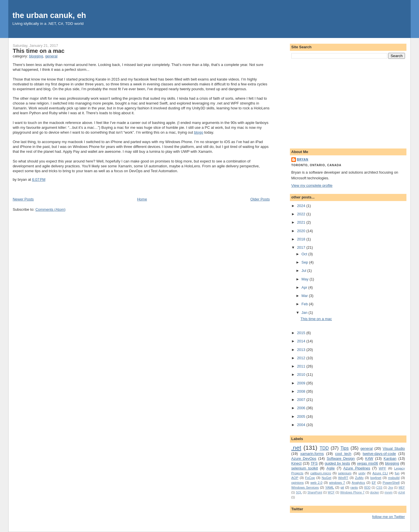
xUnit (402, 492)
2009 (302, 383)
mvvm (389, 492)
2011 (302, 366)
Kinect (296, 463)
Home (142, 199)
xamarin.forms (312, 454)
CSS (379, 488)
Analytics (358, 482)
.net (296, 448)
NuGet (326, 478)
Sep (305, 262)
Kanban (390, 458)
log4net (376, 478)
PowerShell (391, 482)
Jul (304, 271)
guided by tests (337, 463)
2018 (302, 239)
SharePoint (315, 492)
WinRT (343, 478)
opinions (298, 482)
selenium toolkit (305, 468)
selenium (345, 473)
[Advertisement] (348, 103)
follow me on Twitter (389, 517)
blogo (199, 132)
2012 (302, 358)
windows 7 (337, 482)
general (51, 56)
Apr (305, 287)
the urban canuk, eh (49, 15)
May (305, 279)
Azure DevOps (304, 458)
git (342, 487)
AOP (295, 478)
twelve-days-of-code (379, 454)
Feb (305, 304)
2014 (302, 341)
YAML (330, 487)
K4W (369, 458)
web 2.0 (316, 482)
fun (397, 473)
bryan (303, 159)
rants (354, 487)
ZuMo (359, 478)
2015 (302, 333)
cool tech (343, 454)
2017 (302, 247)
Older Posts (260, 199)
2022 (302, 214)
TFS (314, 463)
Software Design (341, 458)
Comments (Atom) (50, 209)
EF (374, 482)
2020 (302, 231)
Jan (305, 313)
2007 (302, 400)
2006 (302, 408)
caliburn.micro (321, 473)
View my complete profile (312, 185)
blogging (36, 56)
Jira (391, 488)
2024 (302, 206)
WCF (331, 492)
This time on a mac (38, 51)
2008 (302, 391)
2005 (302, 416)
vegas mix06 (368, 463)
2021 (302, 222)
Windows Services (305, 487)
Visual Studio (394, 448)
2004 (302, 425)
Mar (305, 296)
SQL (299, 492)
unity (362, 473)
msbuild (394, 478)
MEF (402, 488)
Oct (305, 254)
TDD (324, 448)
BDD (367, 488)
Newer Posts (23, 199)
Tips (345, 448)
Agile (331, 468)
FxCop (310, 478)
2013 (302, 350)
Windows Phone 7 (352, 492)
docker (375, 492)
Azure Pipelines (357, 468)
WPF (382, 468)
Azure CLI (380, 473)
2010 (302, 375)
